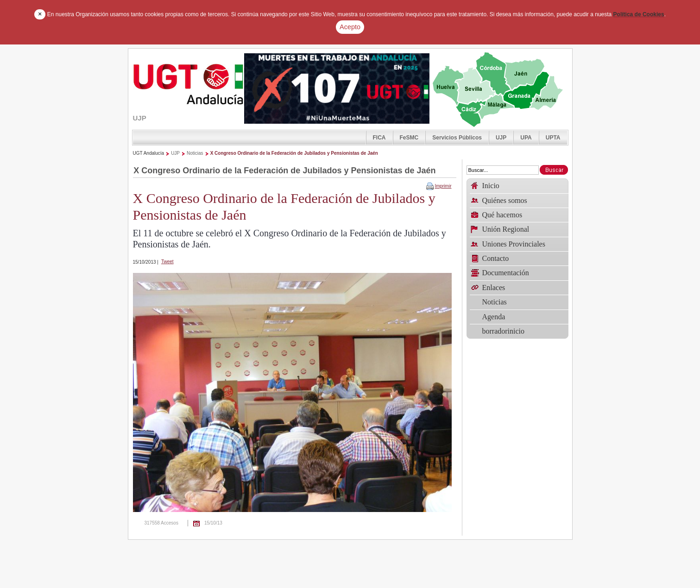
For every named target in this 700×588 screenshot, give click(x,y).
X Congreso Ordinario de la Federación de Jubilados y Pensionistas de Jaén (294, 153)
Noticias (195, 153)
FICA (379, 138)
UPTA (553, 138)
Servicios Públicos (457, 138)
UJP (501, 138)
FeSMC (409, 138)
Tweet (167, 262)
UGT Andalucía (149, 153)
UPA (526, 138)
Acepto (350, 27)
